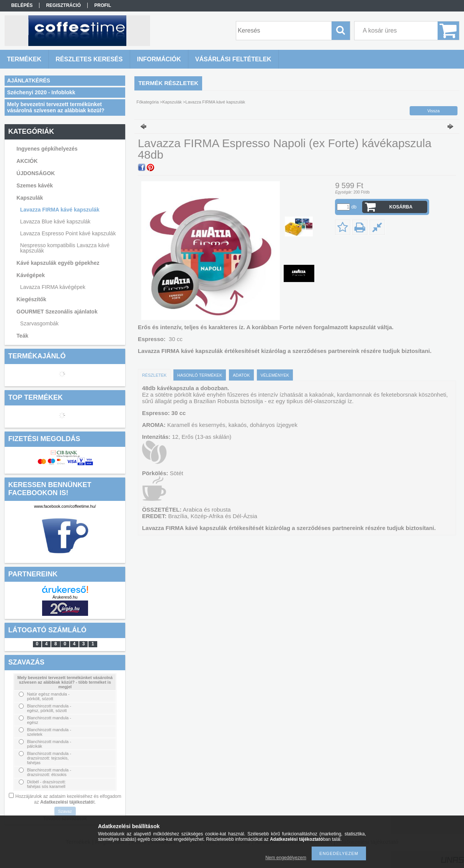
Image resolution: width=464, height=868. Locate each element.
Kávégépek (31, 275)
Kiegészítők (31, 299)
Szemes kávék (35, 185)
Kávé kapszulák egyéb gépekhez (58, 263)
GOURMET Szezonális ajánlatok (57, 312)
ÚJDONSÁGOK (36, 173)
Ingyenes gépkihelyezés (47, 149)
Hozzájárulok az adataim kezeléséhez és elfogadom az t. (68, 799)
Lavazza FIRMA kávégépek (53, 287)
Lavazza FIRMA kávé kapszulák (60, 210)
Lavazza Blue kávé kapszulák (56, 222)
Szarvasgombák (39, 323)
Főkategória (147, 102)
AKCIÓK (27, 161)
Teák (22, 336)
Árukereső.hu (65, 597)
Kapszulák (30, 198)
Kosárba (401, 207)
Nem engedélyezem (286, 858)
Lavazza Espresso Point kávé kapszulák (68, 233)
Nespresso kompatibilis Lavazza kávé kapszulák (65, 248)
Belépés (22, 5)
